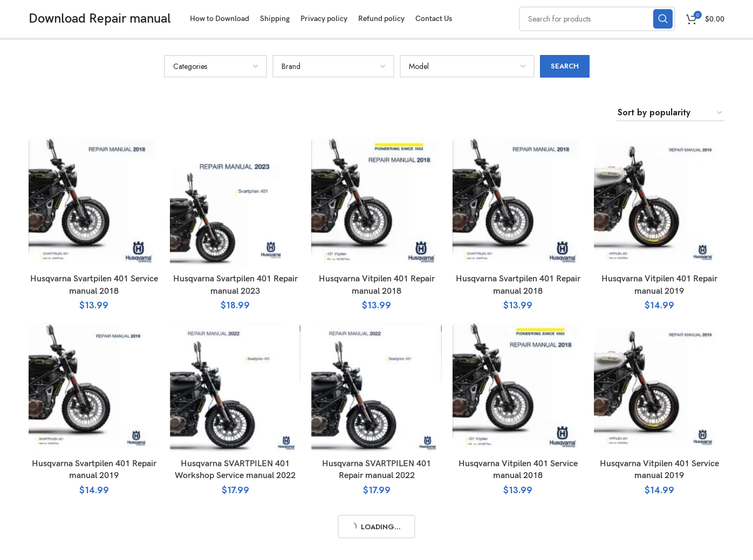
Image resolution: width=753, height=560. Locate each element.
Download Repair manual (100, 19)
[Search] (597, 19)
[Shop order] (670, 113)
